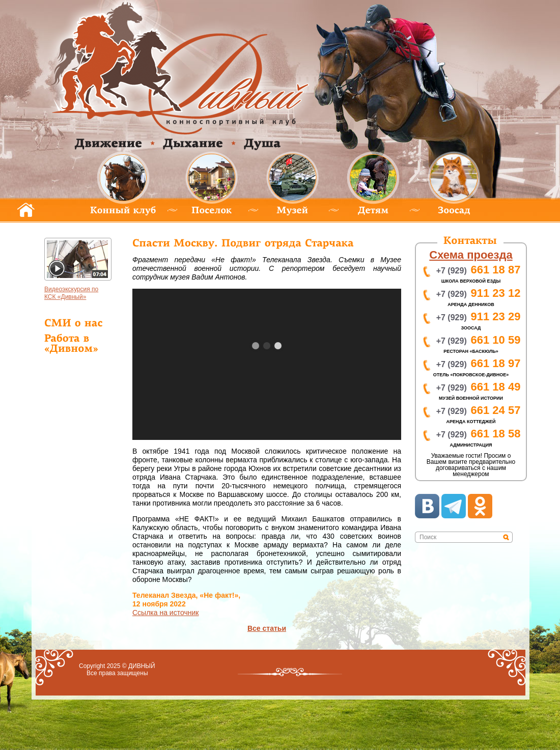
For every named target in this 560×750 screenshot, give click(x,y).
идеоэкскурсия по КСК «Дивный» (71, 293)
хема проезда (471, 255)
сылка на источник (165, 613)
